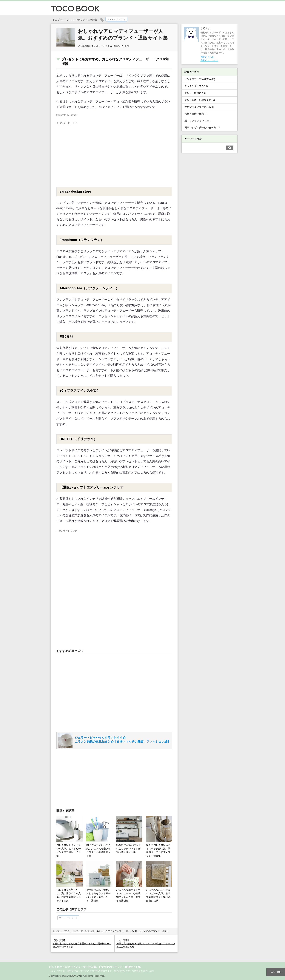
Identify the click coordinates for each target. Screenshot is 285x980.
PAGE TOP (276, 972)
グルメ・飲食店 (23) (195, 93)
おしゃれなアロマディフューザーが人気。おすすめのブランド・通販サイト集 (95, 967)
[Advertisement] (88, 153)
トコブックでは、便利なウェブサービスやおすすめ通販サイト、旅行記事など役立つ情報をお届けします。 (103, 971)
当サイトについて (209, 60)
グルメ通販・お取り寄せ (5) (200, 100)
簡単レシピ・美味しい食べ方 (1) (202, 127)
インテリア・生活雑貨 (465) (200, 79)
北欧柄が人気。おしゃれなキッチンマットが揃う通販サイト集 (128, 848)
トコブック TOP (61, 931)
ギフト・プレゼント (116, 19)
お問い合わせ (207, 57)
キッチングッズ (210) (196, 86)
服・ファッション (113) (197, 121)
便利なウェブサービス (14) (199, 107)
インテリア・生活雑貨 (85, 20)
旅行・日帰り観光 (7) (196, 114)
